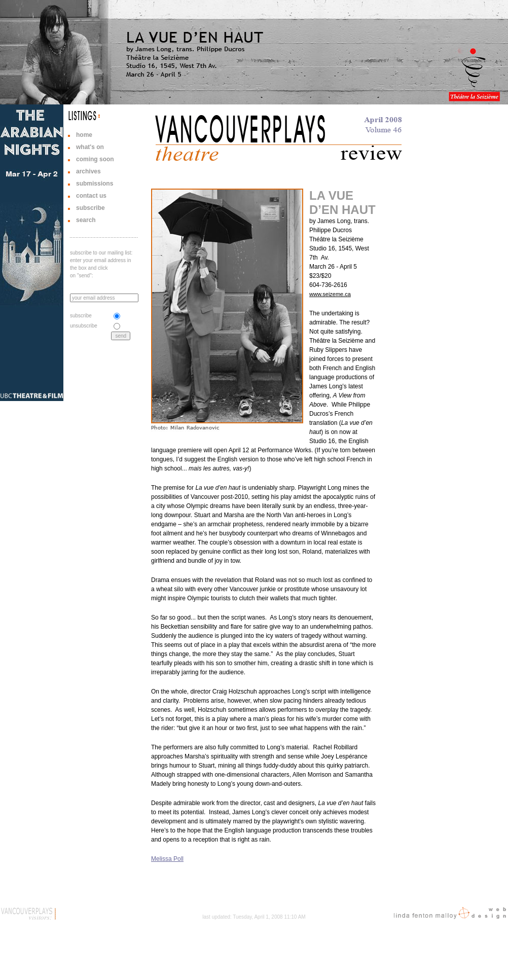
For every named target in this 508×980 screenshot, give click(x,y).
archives (88, 171)
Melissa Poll (167, 859)
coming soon (95, 159)
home (84, 135)
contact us (91, 196)
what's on (90, 147)
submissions (95, 184)
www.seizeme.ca (330, 294)
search (86, 220)
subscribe (90, 208)
